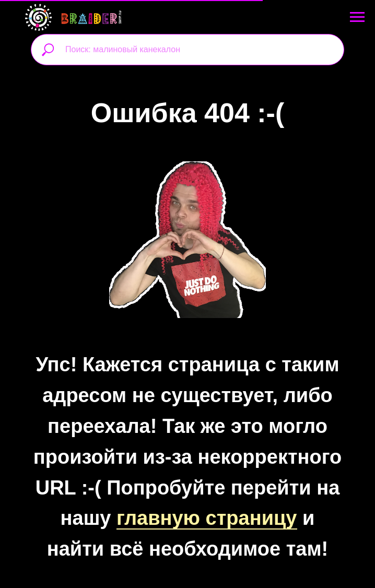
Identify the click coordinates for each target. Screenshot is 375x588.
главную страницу (207, 518)
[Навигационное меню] (357, 17)
